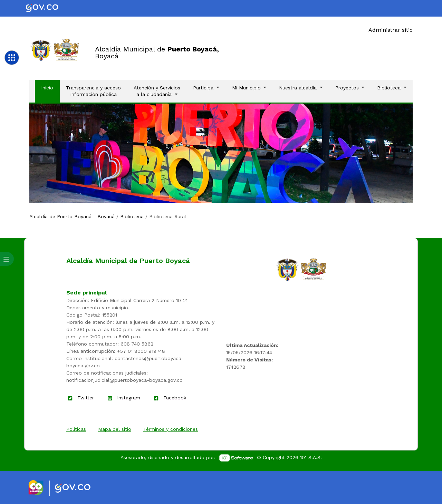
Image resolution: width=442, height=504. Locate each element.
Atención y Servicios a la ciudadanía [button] (157, 91)
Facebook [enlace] (175, 398)
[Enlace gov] (79, 488)
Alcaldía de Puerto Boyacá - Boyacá (72, 216)
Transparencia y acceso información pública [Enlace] (93, 91)
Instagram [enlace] (129, 398)
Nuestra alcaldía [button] (299, 88)
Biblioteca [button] (390, 88)
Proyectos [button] (348, 88)
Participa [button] (204, 88)
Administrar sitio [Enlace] (391, 30)
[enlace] (287, 269)
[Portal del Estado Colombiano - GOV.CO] (48, 8)
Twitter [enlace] (86, 398)
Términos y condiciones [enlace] (171, 429)
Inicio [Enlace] (50, 87)
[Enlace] (41, 50)
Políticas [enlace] (76, 429)
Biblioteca (132, 216)
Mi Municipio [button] (247, 88)
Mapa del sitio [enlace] (115, 429)
